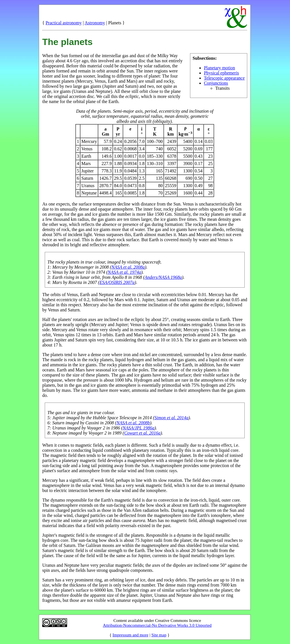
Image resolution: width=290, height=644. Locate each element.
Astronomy (95, 23)
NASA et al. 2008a (128, 267)
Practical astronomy (64, 23)
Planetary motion (219, 68)
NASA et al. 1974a (124, 272)
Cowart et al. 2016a (142, 433)
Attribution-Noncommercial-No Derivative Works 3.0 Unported (157, 625)
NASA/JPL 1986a (138, 428)
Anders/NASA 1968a (163, 277)
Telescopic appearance (224, 78)
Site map (159, 635)
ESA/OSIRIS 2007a (117, 282)
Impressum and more (130, 635)
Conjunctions (216, 83)
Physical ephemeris (221, 73)
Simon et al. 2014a (171, 418)
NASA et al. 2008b (133, 423)
